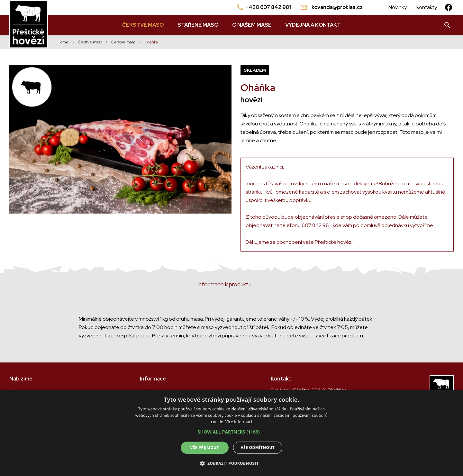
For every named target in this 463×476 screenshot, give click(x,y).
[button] (232, 432)
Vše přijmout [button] (205, 448)
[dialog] (232, 433)
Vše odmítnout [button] (258, 448)
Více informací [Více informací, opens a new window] (239, 422)
